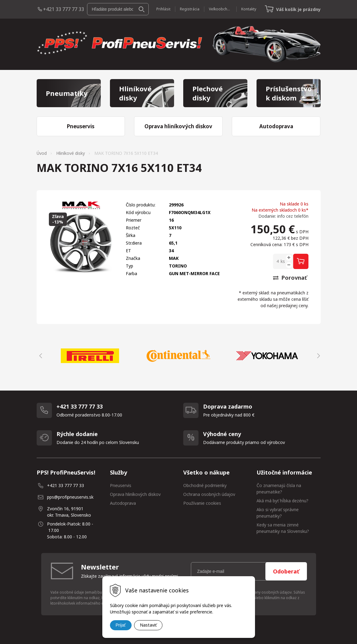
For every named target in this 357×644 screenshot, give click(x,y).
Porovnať (290, 278)
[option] (90, 356)
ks (283, 261)
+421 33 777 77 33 (64, 9)
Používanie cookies (202, 503)
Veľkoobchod (220, 9)
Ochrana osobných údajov (209, 494)
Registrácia (190, 9)
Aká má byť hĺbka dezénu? (282, 501)
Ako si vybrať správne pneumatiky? (278, 513)
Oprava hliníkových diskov (135, 494)
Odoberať (286, 571)
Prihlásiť (163, 9)
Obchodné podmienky (205, 485)
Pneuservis (121, 485)
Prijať (121, 625)
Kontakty (249, 9)
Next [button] (318, 356)
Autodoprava (123, 503)
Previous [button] (40, 356)
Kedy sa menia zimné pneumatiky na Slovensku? (283, 528)
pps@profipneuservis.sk (70, 497)
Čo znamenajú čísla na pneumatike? (279, 489)
